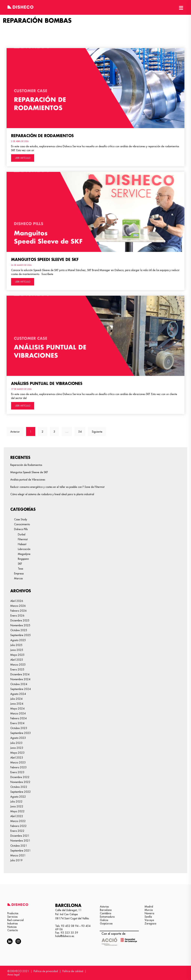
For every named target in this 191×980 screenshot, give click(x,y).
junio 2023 (17, 748)
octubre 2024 (19, 684)
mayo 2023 (17, 753)
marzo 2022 (18, 821)
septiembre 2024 (21, 689)
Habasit (22, 544)
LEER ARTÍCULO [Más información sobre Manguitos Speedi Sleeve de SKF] (23, 282)
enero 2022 (17, 831)
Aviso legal (13, 975)
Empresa (19, 573)
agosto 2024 (18, 694)
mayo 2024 (17, 709)
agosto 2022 (18, 797)
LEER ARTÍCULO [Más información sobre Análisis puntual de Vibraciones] (23, 406)
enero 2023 (17, 772)
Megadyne (24, 554)
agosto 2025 (18, 640)
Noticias (12, 927)
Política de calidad (73, 971)
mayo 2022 (17, 811)
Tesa (20, 569)
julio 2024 (16, 699)
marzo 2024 (18, 713)
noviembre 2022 (20, 782)
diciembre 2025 (20, 620)
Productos (13, 913)
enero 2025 (17, 669)
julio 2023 (16, 743)
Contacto (13, 930)
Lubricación (24, 549)
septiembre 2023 (21, 733)
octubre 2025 (19, 630)
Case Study (21, 519)
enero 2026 (17, 616)
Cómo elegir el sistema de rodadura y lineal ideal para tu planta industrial (52, 494)
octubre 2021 (19, 846)
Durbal (22, 534)
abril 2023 (17, 758)
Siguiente (97, 432)
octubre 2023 (19, 728)
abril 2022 (17, 816)
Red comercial (15, 920)
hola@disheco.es (65, 936)
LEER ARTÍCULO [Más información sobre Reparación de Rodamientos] (23, 158)
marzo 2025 (18, 665)
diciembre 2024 (20, 674)
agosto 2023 (18, 738)
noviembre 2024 (20, 679)
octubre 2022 (19, 787)
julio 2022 (16, 802)
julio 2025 (16, 645)
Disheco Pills (21, 529)
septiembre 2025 (21, 635)
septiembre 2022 (21, 792)
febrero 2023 (18, 767)
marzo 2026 (18, 606)
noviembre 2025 (20, 625)
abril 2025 (17, 660)
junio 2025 (17, 650)
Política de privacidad (46, 971)
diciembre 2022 (20, 777)
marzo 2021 (18, 855)
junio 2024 (17, 704)
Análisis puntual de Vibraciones (47, 384)
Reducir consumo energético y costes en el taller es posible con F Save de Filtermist (57, 487)
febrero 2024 (18, 718)
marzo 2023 (18, 762)
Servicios (12, 917)
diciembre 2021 (20, 836)
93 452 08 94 (70, 926)
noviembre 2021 (20, 841)
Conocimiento (22, 524)
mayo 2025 (17, 655)
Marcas (18, 578)
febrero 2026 (18, 611)
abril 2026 (17, 601)
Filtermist (23, 539)
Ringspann (23, 559)
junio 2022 (17, 806)
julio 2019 (16, 860)
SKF (20, 564)
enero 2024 (17, 723)
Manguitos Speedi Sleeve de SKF (45, 260)
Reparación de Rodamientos (42, 136)
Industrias (12, 923)
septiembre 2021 (21, 851)
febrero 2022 (18, 826)
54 (82, 430)
